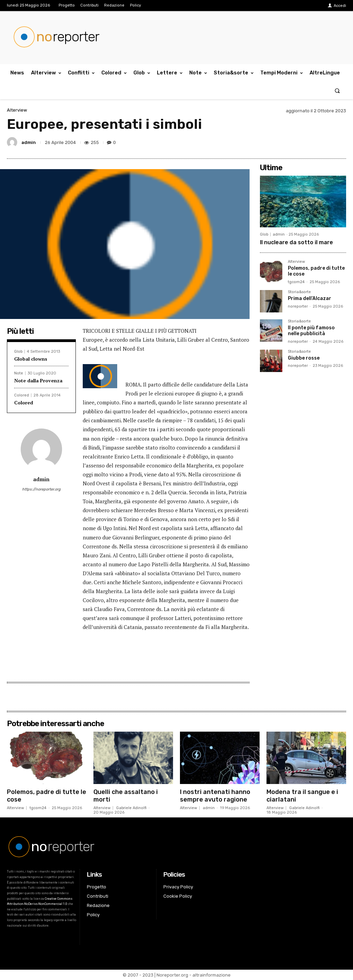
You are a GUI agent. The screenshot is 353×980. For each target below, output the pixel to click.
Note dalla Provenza (38, 380)
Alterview (17, 110)
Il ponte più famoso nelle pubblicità (311, 331)
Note (19, 373)
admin (29, 142)
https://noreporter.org (41, 489)
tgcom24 (296, 282)
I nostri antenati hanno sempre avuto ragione (215, 796)
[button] (337, 90)
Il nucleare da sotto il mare (296, 242)
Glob (18, 352)
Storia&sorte (299, 292)
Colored (22, 395)
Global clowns (31, 359)
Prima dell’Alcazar (310, 298)
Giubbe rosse (304, 358)
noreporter (298, 306)
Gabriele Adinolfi (131, 808)
